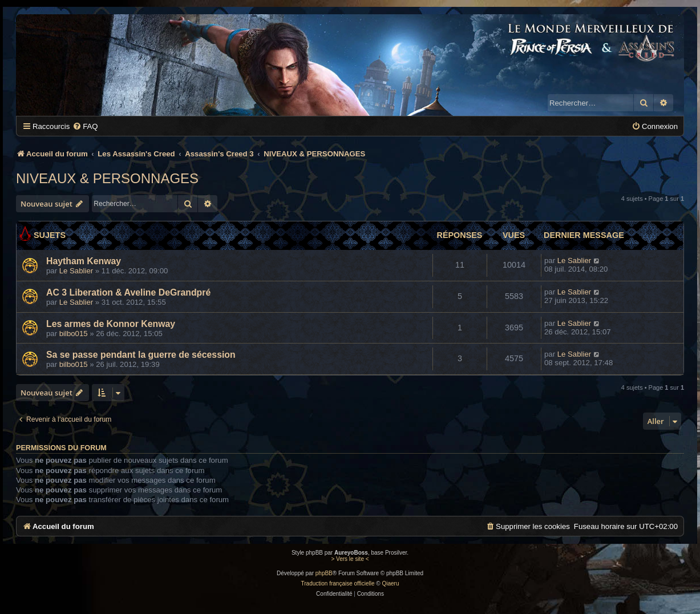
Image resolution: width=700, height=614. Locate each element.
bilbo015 (74, 334)
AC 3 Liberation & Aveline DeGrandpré (128, 292)
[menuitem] (85, 126)
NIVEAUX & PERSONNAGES (107, 178)
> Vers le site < (350, 559)
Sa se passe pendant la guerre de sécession (141, 355)
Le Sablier (76, 271)
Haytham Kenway (84, 261)
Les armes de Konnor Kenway (111, 324)
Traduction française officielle (338, 583)
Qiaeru (390, 583)
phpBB (324, 573)
